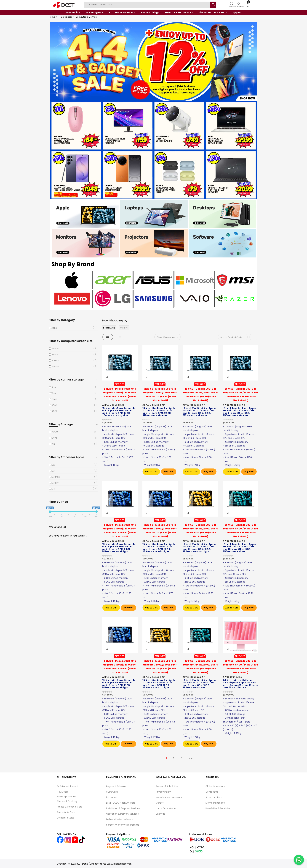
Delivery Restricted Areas (120, 819)
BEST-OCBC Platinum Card (121, 803)
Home (52, 17)
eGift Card (112, 792)
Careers (160, 803)
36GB (54, 405)
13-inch (55, 349)
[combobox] (148, 5)
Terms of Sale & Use (167, 786)
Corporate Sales (65, 818)
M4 (53, 489)
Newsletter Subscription (218, 808)
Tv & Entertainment (67, 786)
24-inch (56, 367)
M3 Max (56, 477)
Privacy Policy (163, 792)
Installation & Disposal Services (123, 808)
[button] (108, 370)
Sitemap (161, 814)
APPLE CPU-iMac (232, 677)
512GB (55, 438)
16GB (54, 393)
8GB (54, 387)
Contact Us (212, 792)
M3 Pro (55, 483)
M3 (53, 471)
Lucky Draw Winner (166, 808)
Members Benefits (215, 803)
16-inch (55, 361)
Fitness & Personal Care (69, 807)
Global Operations (215, 786)
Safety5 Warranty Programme (123, 825)
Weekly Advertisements (169, 797)
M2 (53, 465)
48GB (54, 411)
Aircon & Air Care (66, 812)
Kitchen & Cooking (67, 801)
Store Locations (214, 797)
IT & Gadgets (65, 17)
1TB (53, 444)
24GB (54, 399)
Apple (55, 328)
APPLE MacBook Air (113, 405)
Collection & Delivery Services (122, 814)
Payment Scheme (116, 786)
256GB (55, 432)
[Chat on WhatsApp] (299, 860)
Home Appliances (66, 797)
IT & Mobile (63, 792)
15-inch (55, 355)
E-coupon (112, 797)
